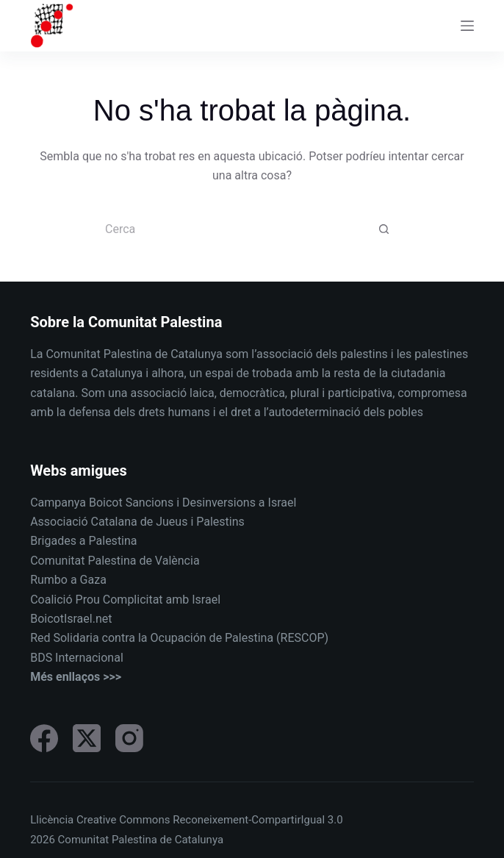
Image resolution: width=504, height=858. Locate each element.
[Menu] (467, 26)
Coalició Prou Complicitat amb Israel (125, 600)
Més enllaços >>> (76, 677)
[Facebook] (44, 738)
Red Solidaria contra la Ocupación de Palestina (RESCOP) (179, 638)
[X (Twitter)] (87, 738)
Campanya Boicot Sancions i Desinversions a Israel (163, 503)
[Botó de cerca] (384, 230)
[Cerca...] (237, 230)
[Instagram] (129, 738)
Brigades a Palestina (83, 541)
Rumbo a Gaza (68, 580)
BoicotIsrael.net (71, 619)
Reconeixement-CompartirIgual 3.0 (258, 820)
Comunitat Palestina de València (115, 561)
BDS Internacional (77, 658)
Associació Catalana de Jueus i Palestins (137, 522)
